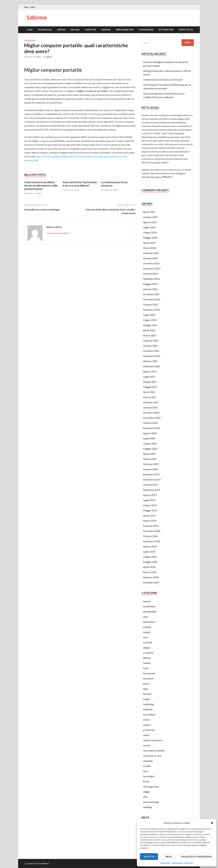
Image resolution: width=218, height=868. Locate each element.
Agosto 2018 (150, 546)
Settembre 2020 (152, 428)
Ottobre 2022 (150, 304)
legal (146, 689)
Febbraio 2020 (151, 464)
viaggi (146, 792)
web (145, 797)
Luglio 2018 (149, 552)
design (146, 648)
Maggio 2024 (150, 238)
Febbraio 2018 (151, 577)
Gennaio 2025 (150, 217)
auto (145, 617)
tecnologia (45, 30)
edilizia (75, 30)
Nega (169, 857)
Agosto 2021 (150, 371)
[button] (212, 823)
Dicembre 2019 (151, 474)
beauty (147, 632)
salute (146, 735)
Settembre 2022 (152, 310)
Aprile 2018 (149, 567)
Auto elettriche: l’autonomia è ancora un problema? (80, 184)
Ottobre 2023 (150, 274)
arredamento (150, 611)
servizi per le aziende (154, 750)
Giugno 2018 (150, 557)
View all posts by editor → (59, 233)
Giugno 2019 (150, 505)
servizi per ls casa (152, 756)
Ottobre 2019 (150, 485)
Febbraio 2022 (151, 341)
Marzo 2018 (150, 572)
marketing (148, 704)
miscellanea (149, 714)
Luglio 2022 (149, 315)
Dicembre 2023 (151, 263)
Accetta (149, 857)
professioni (149, 730)
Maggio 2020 (150, 449)
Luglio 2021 (149, 377)
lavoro (146, 684)
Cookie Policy (165, 863)
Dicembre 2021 (151, 351)
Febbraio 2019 (151, 526)
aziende (147, 627)
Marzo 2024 (150, 248)
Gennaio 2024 (150, 258)
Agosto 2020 (150, 433)
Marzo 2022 (150, 335)
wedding (148, 807)
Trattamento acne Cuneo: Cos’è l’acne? (163, 80)
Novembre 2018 (152, 531)
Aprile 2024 (149, 243)
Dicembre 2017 (151, 582)
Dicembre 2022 (151, 294)
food (146, 668)
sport (146, 771)
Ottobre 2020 (150, 423)
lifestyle (184, 30)
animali (147, 601)
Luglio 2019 (149, 500)
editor (49, 57)
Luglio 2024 (149, 227)
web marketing (125, 30)
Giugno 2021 (150, 382)
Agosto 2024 (150, 222)
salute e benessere (153, 740)
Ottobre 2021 (150, 361)
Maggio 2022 (150, 325)
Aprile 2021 (149, 392)
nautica (147, 725)
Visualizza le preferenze (196, 857)
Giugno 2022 (150, 320)
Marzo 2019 (150, 521)
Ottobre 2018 (150, 536)
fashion (106, 30)
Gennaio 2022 (150, 346)
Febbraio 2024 (151, 253)
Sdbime (37, 17)
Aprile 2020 (149, 454)
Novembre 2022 (152, 299)
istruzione (148, 678)
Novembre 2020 (152, 418)
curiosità (90, 30)
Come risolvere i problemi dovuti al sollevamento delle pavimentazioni (41, 186)
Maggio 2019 (150, 510)
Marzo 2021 (150, 397)
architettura (149, 606)
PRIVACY (167, 177)
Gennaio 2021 (150, 407)
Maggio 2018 (150, 562)
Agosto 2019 (150, 495)
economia (148, 653)
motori (147, 720)
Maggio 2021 (150, 387)
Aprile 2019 (149, 516)
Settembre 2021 (152, 366)
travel (146, 781)
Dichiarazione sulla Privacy (183, 863)
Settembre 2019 (152, 490)
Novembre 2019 (152, 479)
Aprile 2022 (149, 330)
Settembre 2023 (152, 279)
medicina (148, 709)
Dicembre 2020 (151, 413)
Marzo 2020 (150, 459)
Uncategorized (151, 786)
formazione (146, 30)
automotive (166, 30)
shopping (148, 761)
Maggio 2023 (150, 284)
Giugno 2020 (150, 443)
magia (146, 699)
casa (30, 30)
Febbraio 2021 (151, 402)
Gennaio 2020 (150, 469)
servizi (61, 30)
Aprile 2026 (149, 212)
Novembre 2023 (152, 268)
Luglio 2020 (149, 438)
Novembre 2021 (152, 356)
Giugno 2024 (150, 232)
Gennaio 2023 (150, 289)
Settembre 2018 (152, 541)
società (147, 766)
